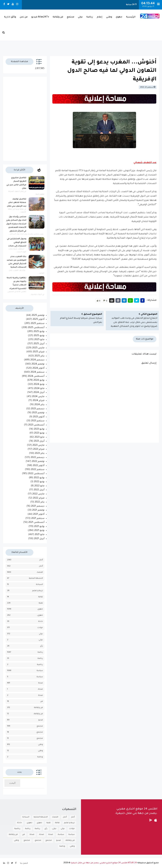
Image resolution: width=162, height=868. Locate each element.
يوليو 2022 (39, 478)
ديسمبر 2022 (38, 458)
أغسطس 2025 (36, 328)
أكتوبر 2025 (39, 319)
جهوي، (40, 615)
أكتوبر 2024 (38, 368)
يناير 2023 (40, 454)
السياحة (39, 585)
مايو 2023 (39, 437)
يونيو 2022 (39, 482)
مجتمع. (40, 738)
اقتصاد (40, 572)
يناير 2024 (39, 405)
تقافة (41, 597)
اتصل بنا (24, 863)
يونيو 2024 (39, 385)
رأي (41, 646)
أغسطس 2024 (36, 376)
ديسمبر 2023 (38, 409)
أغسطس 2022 (36, 474)
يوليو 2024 (39, 380)
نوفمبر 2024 (38, 364)
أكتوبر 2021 (39, 514)
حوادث (40, 628)
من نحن (24, 17)
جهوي (119, 17)
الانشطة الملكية (36, 578)
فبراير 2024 (39, 401)
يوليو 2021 (39, 527)
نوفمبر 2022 (38, 462)
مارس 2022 (38, 494)
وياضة (40, 757)
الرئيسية (131, 17)
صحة (41, 683)
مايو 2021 (40, 535)
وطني (109, 17)
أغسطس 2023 (36, 425)
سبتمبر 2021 (38, 519)
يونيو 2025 (39, 336)
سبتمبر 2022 (38, 470)
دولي (80, 17)
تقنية (41, 603)
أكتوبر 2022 (39, 466)
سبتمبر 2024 (37, 372)
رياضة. (40, 659)
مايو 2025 (39, 340)
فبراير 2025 (39, 352)
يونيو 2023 (39, 433)
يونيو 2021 (39, 531)
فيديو (41, 720)
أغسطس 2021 (36, 523)
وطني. (40, 751)
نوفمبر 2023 (38, 413)
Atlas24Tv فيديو (40, 17)
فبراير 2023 (39, 449)
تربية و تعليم (38, 591)
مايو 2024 (39, 389)
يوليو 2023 (39, 429)
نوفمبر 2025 (38, 316)
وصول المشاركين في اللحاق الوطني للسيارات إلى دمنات (17, 242)
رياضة (90, 17)
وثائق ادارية (10, 17)
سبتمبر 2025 (38, 324)
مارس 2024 (38, 397)
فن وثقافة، (38, 714)
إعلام (100, 17)
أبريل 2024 (39, 393)
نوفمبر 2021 (38, 510)
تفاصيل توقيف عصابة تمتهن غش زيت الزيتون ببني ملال (17, 203)
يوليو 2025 (39, 332)
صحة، (40, 689)
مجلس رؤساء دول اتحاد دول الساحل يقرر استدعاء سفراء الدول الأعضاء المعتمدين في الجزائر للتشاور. (16, 224)
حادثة (41, 622)
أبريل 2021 (39, 539)
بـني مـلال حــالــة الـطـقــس (81, 41)
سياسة (40, 671)
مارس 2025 (38, 348)
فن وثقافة (58, 17)
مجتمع (71, 17)
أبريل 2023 (39, 441)
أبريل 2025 (39, 344)
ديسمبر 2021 (38, 506)
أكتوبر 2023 (39, 417)
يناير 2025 (39, 356)
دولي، (41, 640)
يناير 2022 (40, 502)
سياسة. (40, 677)
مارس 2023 (38, 445)
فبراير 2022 (39, 498)
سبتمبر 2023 (38, 421)
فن (42, 702)
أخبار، (41, 566)
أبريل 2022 (39, 490)
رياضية (40, 665)
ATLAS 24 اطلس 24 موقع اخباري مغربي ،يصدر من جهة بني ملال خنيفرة (104, 863)
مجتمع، (39, 732)
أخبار (41, 560)
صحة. (40, 695)
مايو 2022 (39, 486)
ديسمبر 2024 (37, 360)
